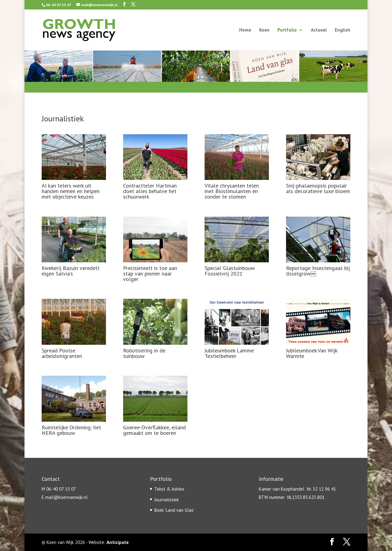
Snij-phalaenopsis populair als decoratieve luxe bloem (318, 188)
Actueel (319, 30)
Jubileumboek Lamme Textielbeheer (229, 353)
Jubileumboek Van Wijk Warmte (312, 353)
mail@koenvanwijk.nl (66, 497)
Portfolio (287, 30)
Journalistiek (167, 500)
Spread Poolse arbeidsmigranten (62, 353)
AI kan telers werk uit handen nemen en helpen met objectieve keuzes (71, 191)
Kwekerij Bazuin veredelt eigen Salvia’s (71, 271)
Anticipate (118, 542)
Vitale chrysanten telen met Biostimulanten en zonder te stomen (232, 191)
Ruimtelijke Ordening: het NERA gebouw (71, 430)
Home (245, 30)
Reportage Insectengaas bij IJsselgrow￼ (318, 271)
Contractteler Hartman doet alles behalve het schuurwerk (150, 191)
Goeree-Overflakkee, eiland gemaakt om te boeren (155, 430)
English (343, 30)
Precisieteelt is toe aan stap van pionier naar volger (150, 274)
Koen (264, 30)
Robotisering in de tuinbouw (144, 353)
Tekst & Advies (169, 489)
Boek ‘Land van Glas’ (174, 510)
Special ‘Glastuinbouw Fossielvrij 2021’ (230, 271)
